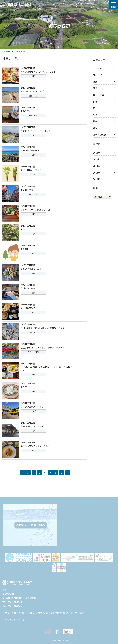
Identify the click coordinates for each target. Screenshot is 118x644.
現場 (95, 115)
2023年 (97, 173)
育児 (95, 128)
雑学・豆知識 (100, 135)
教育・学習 (99, 95)
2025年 (97, 159)
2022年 (97, 179)
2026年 (97, 153)
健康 (95, 82)
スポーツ (97, 75)
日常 (95, 108)
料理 (95, 101)
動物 (95, 88)
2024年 (97, 166)
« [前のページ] (23, 473)
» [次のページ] (67, 473)
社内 (95, 121)
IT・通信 (97, 68)
